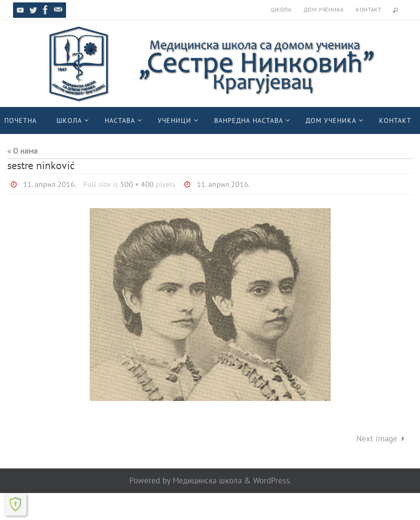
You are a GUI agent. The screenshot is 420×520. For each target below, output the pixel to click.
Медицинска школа (207, 480)
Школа (281, 9)
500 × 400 (137, 184)
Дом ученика (324, 9)
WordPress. (272, 480)
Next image (383, 439)
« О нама (22, 151)
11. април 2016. (50, 184)
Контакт (369, 9)
